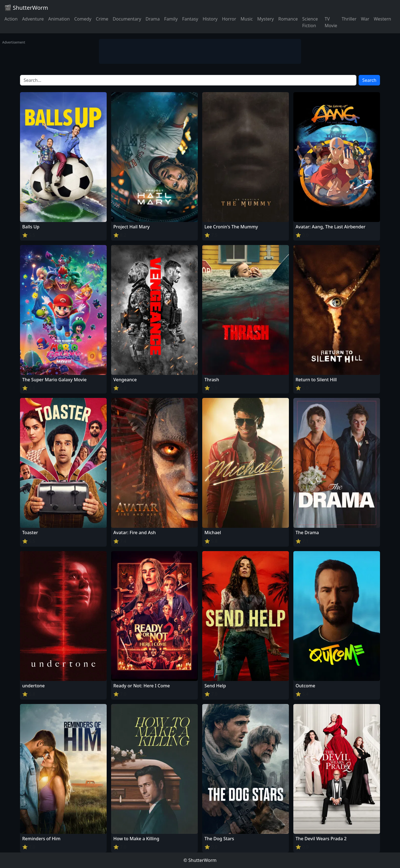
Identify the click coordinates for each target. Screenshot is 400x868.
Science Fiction (310, 22)
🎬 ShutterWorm (26, 8)
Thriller (349, 19)
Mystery (266, 19)
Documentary (127, 19)
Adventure (33, 19)
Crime (102, 19)
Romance (288, 19)
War (365, 19)
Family (171, 19)
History (210, 19)
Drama (153, 19)
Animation (59, 19)
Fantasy (190, 19)
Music (247, 19)
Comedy (83, 19)
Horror (229, 19)
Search (369, 80)
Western (382, 19)
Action (11, 19)
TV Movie (331, 22)
